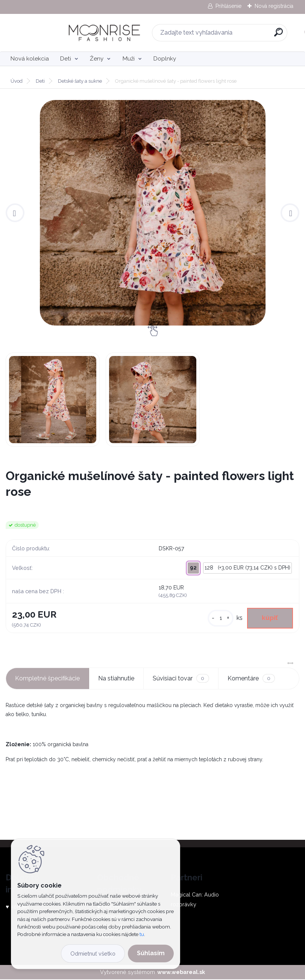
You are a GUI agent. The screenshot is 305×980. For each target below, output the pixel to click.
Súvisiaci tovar (181, 679)
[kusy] (219, 619)
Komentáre (251, 679)
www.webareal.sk (181, 973)
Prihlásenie (228, 6)
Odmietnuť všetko (93, 953)
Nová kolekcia (30, 59)
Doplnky (165, 59)
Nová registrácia (274, 6)
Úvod (17, 81)
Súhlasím (151, 953)
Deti (66, 59)
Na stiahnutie (116, 679)
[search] (251, 35)
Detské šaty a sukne (80, 81)
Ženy (97, 59)
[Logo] (52, 33)
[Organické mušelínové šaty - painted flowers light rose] (152, 213)
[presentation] (15, 213)
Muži (129, 59)
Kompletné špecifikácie (47, 679)
